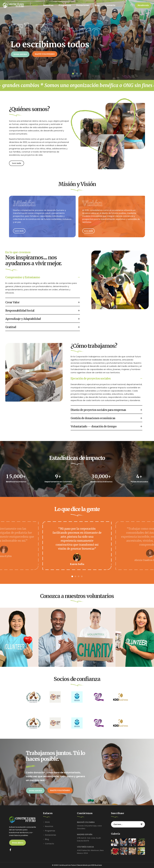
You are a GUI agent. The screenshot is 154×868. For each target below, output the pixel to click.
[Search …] (132, 5)
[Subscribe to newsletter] (141, 824)
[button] (143, 5)
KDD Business (97, 865)
